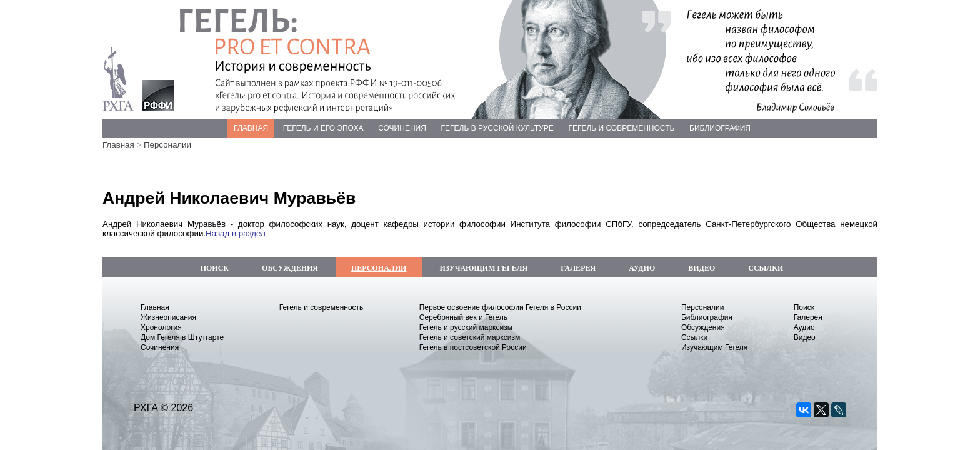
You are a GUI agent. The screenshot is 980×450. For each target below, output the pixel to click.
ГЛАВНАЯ (251, 128)
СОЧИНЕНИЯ (402, 128)
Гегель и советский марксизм (470, 337)
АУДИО (642, 268)
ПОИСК (215, 268)
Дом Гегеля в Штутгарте (182, 337)
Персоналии (167, 145)
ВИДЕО (702, 268)
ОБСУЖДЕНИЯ (290, 268)
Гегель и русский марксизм (466, 327)
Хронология (161, 327)
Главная (118, 145)
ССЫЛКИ (766, 268)
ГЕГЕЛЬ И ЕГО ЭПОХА (323, 128)
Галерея (808, 317)
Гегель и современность (322, 307)
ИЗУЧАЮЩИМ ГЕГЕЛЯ (483, 268)
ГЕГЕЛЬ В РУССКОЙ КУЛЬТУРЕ (497, 128)
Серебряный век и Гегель (463, 317)
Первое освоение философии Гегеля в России (500, 307)
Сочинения (160, 347)
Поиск (804, 307)
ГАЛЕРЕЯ (578, 268)
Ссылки (694, 337)
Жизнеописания (168, 317)
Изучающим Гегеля (714, 347)
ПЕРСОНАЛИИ (379, 268)
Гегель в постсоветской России (473, 347)
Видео (805, 337)
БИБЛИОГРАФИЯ (720, 128)
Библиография (707, 317)
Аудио (804, 327)
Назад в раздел (236, 233)
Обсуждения (703, 327)
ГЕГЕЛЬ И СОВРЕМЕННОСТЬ (621, 128)
